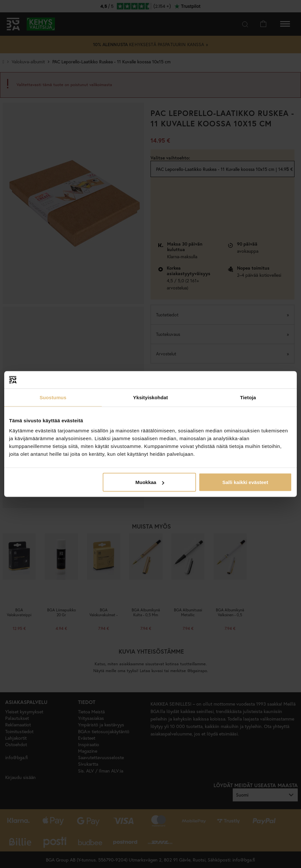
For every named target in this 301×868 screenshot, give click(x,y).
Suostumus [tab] (53, 397)
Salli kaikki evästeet (245, 482)
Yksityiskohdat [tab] (150, 397)
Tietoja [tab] (248, 397)
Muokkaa (150, 482)
